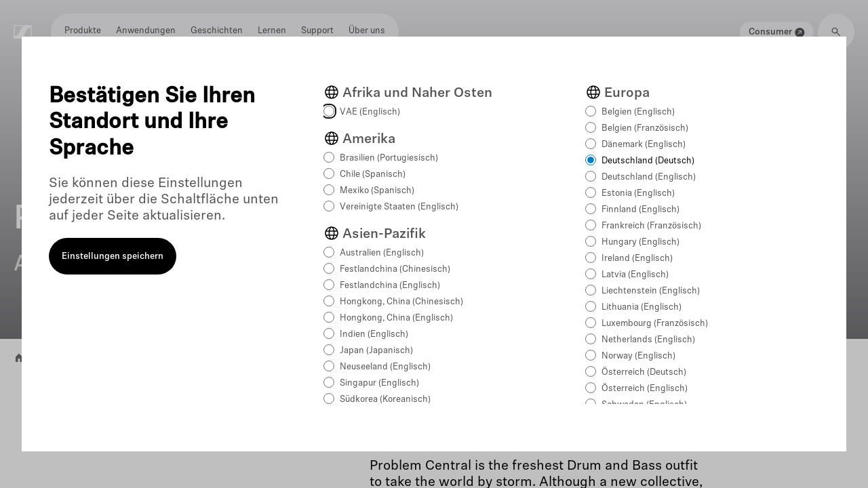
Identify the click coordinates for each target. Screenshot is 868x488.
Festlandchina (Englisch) (390, 286)
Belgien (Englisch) (638, 112)
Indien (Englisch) (374, 334)
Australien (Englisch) (382, 253)
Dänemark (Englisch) (644, 145)
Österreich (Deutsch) (644, 372)
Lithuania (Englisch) (642, 307)
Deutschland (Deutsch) (648, 161)
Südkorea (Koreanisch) (385, 400)
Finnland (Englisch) (640, 210)
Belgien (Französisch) (645, 128)
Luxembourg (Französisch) (655, 324)
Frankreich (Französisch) (651, 226)
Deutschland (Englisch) (649, 177)
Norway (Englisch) (638, 356)
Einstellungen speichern (113, 257)
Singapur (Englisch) (379, 383)
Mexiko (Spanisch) (377, 191)
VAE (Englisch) (370, 112)
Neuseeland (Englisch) (385, 367)
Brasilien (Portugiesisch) (389, 158)
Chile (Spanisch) (373, 175)
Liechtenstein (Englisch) (651, 291)
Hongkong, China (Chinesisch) (401, 302)
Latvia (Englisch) (635, 275)
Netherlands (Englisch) (648, 340)
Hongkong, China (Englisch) (396, 318)
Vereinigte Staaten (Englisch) (399, 207)
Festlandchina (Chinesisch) (395, 269)
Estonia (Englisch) (638, 194)
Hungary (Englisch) (640, 242)
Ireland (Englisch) (637, 259)
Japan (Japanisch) (376, 351)
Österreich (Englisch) (645, 389)
